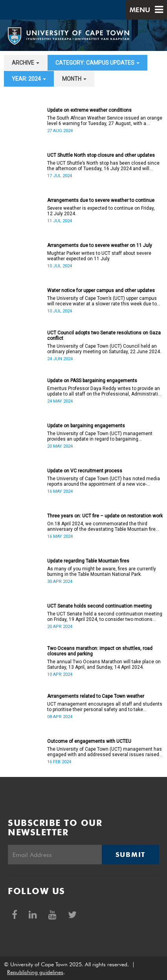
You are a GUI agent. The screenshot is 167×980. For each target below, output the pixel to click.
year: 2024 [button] (29, 79)
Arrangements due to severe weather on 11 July (100, 245)
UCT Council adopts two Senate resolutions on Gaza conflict (104, 336)
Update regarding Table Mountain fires (88, 561)
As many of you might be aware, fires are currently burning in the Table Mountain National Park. (102, 572)
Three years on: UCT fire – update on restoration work (105, 516)
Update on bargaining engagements (86, 426)
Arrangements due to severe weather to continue (101, 200)
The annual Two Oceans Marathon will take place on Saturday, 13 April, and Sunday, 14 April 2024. (104, 664)
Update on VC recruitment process (85, 471)
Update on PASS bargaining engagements (92, 381)
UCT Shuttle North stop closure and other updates (101, 155)
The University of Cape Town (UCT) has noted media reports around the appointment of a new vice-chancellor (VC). (104, 481)
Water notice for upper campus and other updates (101, 290)
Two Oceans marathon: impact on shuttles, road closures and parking (100, 651)
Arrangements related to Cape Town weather (96, 696)
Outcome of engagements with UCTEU (89, 741)
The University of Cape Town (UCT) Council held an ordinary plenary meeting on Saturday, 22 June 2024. (104, 349)
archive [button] (26, 63)
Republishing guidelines (35, 972)
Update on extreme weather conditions (89, 110)
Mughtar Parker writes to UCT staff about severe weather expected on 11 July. (99, 256)
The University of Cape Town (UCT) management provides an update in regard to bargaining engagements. (100, 436)
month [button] (74, 79)
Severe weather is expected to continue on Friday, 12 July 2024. (101, 211)
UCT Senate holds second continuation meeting (99, 606)
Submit (130, 855)
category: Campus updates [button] (97, 63)
